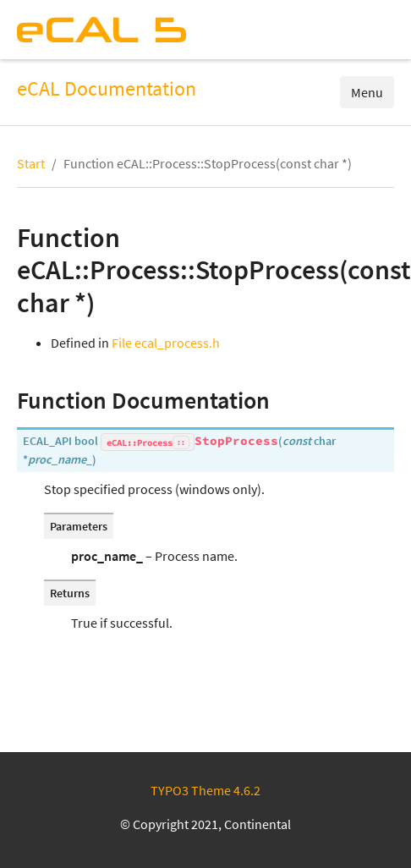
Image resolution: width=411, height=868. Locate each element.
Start (31, 163)
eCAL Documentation (107, 89)
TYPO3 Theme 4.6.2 (205, 790)
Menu (367, 92)
